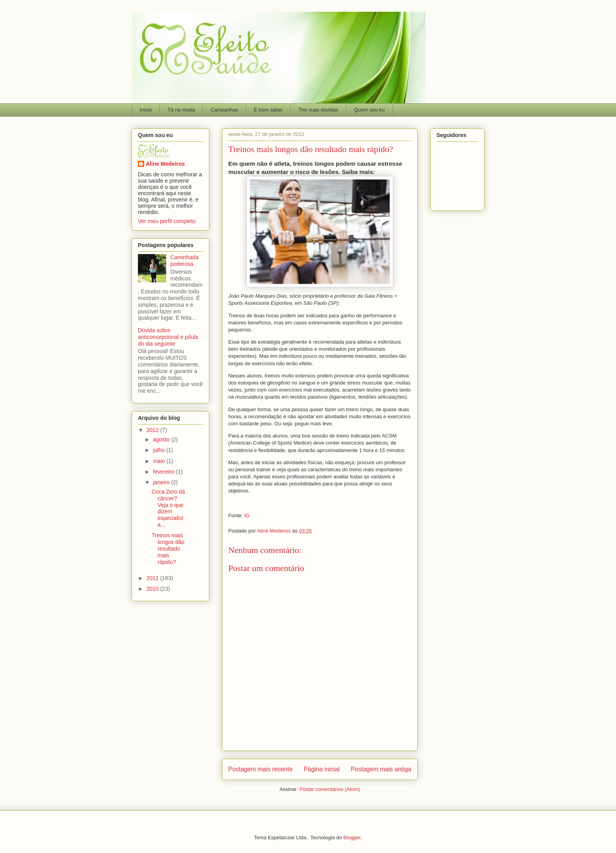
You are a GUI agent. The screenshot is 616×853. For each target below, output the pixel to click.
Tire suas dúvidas (318, 110)
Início (146, 110)
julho (159, 450)
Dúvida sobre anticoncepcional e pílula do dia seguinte (168, 337)
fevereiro (164, 472)
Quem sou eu (369, 110)
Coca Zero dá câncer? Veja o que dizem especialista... (168, 508)
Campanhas (224, 110)
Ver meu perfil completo (167, 221)
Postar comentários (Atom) (330, 789)
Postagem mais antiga (381, 769)
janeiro (162, 482)
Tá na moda (181, 110)
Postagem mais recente (260, 769)
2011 (153, 578)
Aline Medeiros (165, 164)
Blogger (352, 837)
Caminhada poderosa (185, 261)
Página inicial (322, 769)
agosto (162, 439)
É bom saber (268, 110)
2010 (153, 589)
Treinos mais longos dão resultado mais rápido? (168, 548)
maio (159, 461)
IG (247, 515)
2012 (153, 430)
